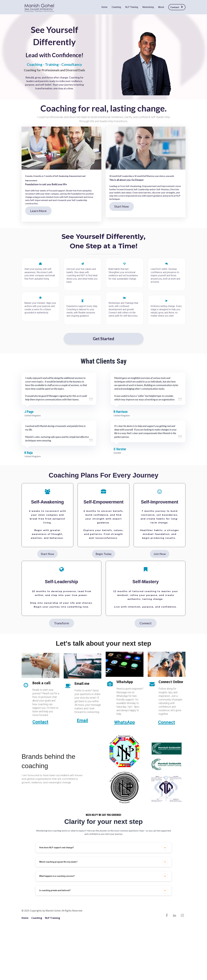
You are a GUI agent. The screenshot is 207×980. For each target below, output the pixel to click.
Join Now (160, 554)
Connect (146, 623)
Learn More (38, 211)
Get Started (103, 339)
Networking (148, 7)
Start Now (122, 206)
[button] (165, 848)
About (161, 7)
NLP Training (132, 7)
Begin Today (104, 554)
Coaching (116, 7)
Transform (62, 623)
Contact (177, 7)
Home (104, 7)
